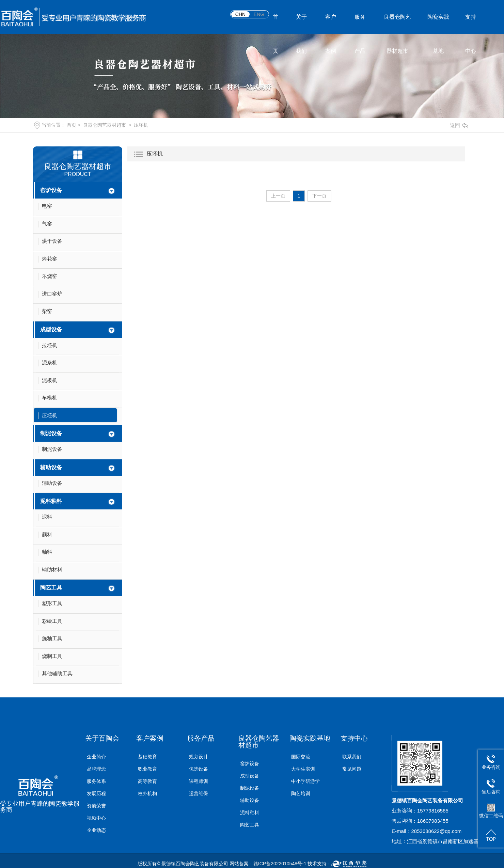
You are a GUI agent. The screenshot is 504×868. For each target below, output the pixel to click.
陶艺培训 (301, 793)
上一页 (278, 196)
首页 (275, 24)
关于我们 (301, 24)
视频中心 (96, 818)
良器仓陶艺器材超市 (397, 24)
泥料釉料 (51, 501)
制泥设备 (51, 433)
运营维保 (199, 793)
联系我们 (352, 757)
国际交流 (301, 757)
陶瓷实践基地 (438, 24)
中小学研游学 (305, 781)
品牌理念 (96, 769)
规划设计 (199, 757)
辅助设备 (51, 467)
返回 (459, 125)
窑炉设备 (51, 190)
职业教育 (147, 769)
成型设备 (51, 329)
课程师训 (199, 781)
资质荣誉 (96, 806)
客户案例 (331, 24)
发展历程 (96, 793)
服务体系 (96, 781)
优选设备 (199, 769)
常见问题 (352, 769)
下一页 (319, 196)
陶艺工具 (51, 588)
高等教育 (147, 781)
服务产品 (360, 24)
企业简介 (96, 757)
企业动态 (96, 830)
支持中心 (471, 24)
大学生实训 (303, 769)
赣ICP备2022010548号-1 (280, 864)
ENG (259, 14)
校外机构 (147, 793)
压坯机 (141, 125)
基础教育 (147, 757)
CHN (240, 14)
